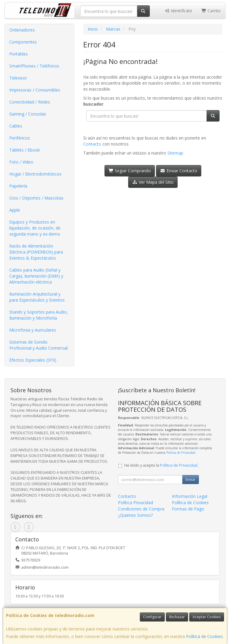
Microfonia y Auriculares (33, 330)
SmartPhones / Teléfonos (34, 66)
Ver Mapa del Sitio (153, 182)
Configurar (152, 617)
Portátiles (19, 54)
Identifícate (178, 11)
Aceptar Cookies (207, 617)
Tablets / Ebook (25, 150)
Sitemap (175, 153)
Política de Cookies (204, 636)
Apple (15, 210)
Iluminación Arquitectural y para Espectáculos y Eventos (37, 297)
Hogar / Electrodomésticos (35, 174)
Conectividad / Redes (30, 102)
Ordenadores (22, 30)
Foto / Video (21, 162)
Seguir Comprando (130, 171)
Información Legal (190, 496)
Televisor (18, 78)
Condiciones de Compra (141, 509)
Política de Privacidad (181, 453)
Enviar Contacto (179, 171)
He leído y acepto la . (161, 465)
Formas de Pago (188, 509)
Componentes (23, 42)
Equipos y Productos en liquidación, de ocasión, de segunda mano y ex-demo (35, 228)
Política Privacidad (136, 503)
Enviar (190, 479)
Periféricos (20, 138)
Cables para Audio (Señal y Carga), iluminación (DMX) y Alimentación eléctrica (36, 276)
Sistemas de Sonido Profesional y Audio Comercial (38, 345)
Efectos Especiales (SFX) (33, 360)
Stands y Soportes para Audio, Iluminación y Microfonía (39, 315)
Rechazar (177, 617)
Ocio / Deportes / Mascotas (36, 198)
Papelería (18, 186)
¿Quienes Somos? (135, 515)
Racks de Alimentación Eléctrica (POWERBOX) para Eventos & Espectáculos (36, 252)
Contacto (92, 144)
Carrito (211, 11)
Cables (16, 126)
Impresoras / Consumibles (35, 90)
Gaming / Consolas (28, 114)
